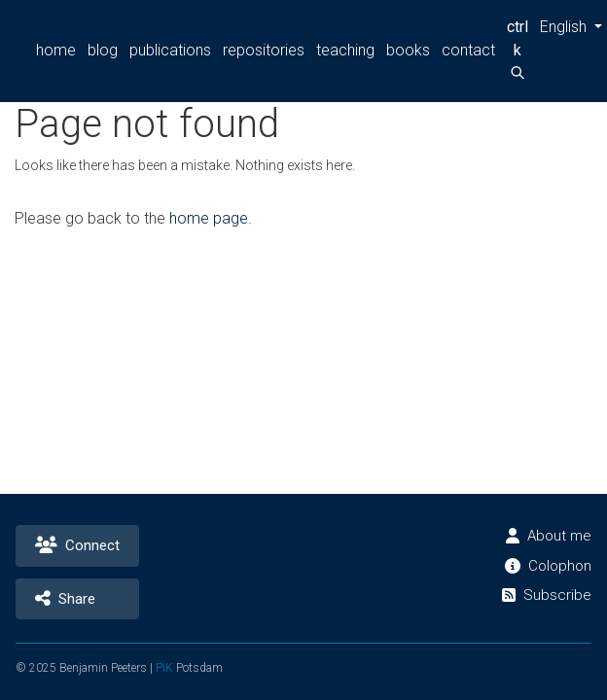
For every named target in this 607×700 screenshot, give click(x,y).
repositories (262, 50)
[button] (566, 27)
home (55, 50)
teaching (343, 50)
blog (101, 50)
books (405, 50)
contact (463, 50)
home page (207, 218)
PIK (168, 668)
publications (169, 50)
